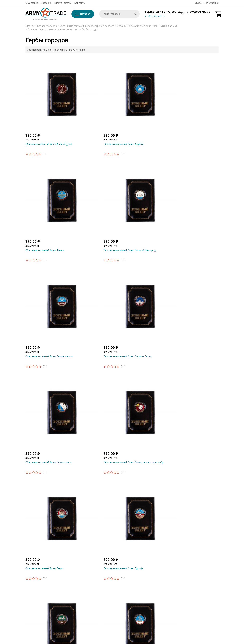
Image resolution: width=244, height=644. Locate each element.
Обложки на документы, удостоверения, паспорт (87, 26)
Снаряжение (185, 592)
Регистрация (211, 3)
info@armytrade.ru (155, 16)
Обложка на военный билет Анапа (144, 116)
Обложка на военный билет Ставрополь (140, 427)
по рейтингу (60, 50)
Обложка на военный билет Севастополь (140, 194)
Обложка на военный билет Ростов (194, 348)
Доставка (46, 3)
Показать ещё (122, 527)
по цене (47, 50)
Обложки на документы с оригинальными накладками (147, 26)
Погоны (182, 601)
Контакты (80, 3)
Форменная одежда (189, 622)
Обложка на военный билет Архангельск (140, 504)
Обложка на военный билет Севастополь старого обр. (190, 194)
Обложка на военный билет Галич (44, 270)
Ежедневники (185, 609)
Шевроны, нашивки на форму (194, 605)
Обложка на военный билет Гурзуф (95, 270)
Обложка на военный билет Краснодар (47, 348)
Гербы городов (90, 29)
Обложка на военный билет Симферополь (41, 194)
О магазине (32, 3)
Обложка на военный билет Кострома (195, 270)
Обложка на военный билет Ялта (44, 503)
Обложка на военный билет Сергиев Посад (95, 194)
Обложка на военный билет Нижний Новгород (95, 349)
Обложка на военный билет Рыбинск (46, 425)
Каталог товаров (47, 26)
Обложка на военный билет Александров (41, 117)
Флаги (181, 559)
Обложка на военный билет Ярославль (97, 503)
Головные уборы (187, 618)
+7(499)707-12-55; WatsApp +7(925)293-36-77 (177, 12)
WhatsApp (81, 579)
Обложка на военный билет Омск (143, 348)
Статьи (68, 3)
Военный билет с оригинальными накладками (53, 29)
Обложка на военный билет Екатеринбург (140, 272)
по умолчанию (77, 50)
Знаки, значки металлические (194, 584)
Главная (30, 26)
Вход (198, 3)
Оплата (58, 3)
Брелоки (182, 588)
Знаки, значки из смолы (191, 579)
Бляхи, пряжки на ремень (192, 596)
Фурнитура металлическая (193, 563)
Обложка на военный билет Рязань (95, 425)
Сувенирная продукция (191, 575)
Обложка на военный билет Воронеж (195, 503)
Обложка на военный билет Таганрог (195, 425)
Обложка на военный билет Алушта (95, 116)
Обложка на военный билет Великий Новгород (195, 117)
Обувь (181, 613)
